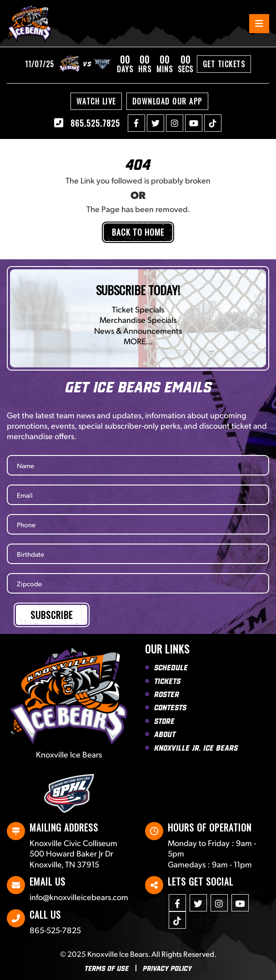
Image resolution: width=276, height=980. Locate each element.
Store (164, 721)
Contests (170, 707)
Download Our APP (167, 101)
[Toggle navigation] (259, 24)
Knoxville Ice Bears (118, 954)
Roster (167, 694)
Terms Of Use (107, 968)
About (165, 734)
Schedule (171, 667)
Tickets (167, 681)
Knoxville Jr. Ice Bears (196, 747)
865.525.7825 (87, 123)
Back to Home (138, 232)
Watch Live (96, 101)
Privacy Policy (167, 968)
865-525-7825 (55, 930)
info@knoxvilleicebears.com (79, 897)
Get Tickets (224, 64)
